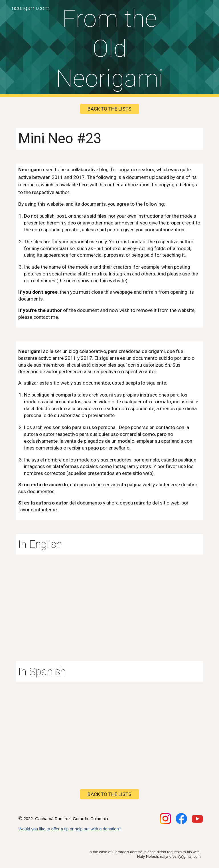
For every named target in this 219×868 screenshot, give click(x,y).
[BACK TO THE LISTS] (109, 109)
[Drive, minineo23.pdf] (109, 729)
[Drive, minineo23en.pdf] (109, 601)
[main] (109, 49)
